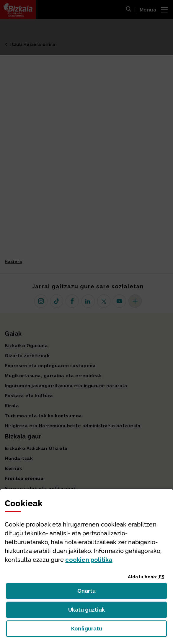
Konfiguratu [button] (119, 630)
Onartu (93, 593)
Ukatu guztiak (88, 611)
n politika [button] (89, 560)
